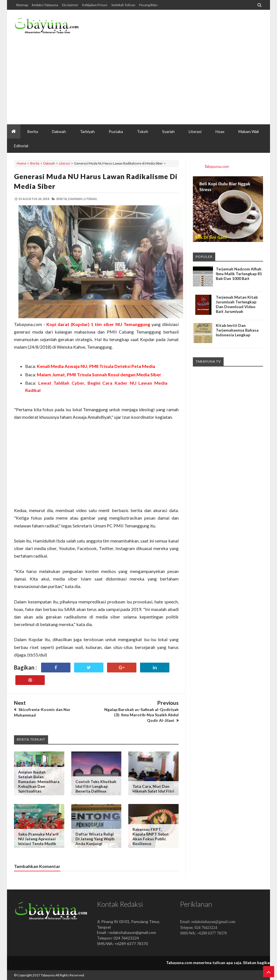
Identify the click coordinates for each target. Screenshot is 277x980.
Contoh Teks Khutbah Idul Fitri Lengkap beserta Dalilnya (96, 786)
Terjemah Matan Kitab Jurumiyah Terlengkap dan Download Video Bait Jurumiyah (237, 304)
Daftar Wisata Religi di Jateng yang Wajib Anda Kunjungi (95, 839)
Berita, (62, 199)
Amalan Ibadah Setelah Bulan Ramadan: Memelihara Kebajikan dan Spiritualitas (39, 782)
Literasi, (90, 199)
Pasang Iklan (148, 5)
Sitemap (22, 5)
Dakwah (49, 163)
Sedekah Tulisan (123, 5)
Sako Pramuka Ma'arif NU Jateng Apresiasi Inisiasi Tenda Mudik (38, 839)
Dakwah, (76, 199)
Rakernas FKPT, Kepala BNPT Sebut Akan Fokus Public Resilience (151, 836)
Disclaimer (70, 5)
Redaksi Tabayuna (45, 5)
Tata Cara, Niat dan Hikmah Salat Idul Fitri (153, 789)
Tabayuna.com (216, 166)
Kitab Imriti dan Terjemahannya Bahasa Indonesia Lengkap (237, 330)
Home (22, 163)
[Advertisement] (161, 80)
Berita (35, 163)
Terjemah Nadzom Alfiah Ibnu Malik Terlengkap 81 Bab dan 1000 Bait (239, 274)
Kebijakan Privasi (95, 5)
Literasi (65, 163)
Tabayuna (48, 975)
